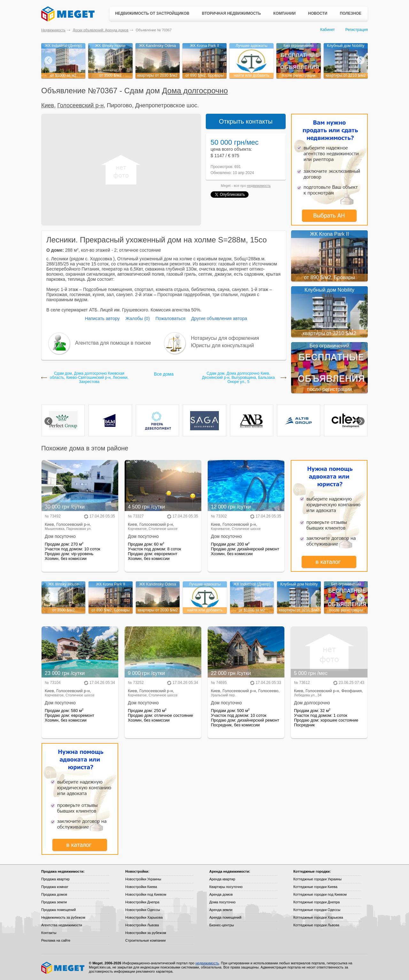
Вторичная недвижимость (232, 13)
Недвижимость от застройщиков (152, 13)
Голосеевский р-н (80, 105)
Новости (318, 13)
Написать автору (102, 318)
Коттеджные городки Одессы (317, 910)
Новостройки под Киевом (146, 894)
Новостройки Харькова (144, 917)
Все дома (164, 374)
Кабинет (328, 30)
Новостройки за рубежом (146, 933)
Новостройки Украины (143, 879)
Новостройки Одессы (143, 910)
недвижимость (259, 186)
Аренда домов (221, 894)
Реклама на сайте (56, 940)
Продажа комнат (55, 887)
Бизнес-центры (222, 925)
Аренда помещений (225, 917)
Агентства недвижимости (62, 925)
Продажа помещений (58, 910)
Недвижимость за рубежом (63, 917)
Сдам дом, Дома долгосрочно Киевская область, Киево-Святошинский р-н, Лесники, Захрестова (89, 378)
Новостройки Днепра (142, 902)
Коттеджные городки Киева (315, 887)
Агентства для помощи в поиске (113, 343)
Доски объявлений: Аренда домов (101, 30)
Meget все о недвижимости (63, 968)
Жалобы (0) (137, 318)
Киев (48, 105)
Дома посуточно (222, 902)
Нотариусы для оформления (225, 338)
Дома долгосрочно (195, 91)
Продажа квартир (55, 879)
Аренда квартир (222, 879)
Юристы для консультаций (223, 345)
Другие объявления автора (219, 318)
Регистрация (357, 30)
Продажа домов (54, 894)
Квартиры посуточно (226, 887)
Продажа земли (54, 902)
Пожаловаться (170, 318)
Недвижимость (53, 30)
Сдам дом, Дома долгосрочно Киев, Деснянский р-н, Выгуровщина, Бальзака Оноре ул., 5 (238, 378)
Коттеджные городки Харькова (318, 917)
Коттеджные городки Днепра (316, 902)
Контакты (49, 933)
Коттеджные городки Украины (317, 879)
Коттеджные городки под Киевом (320, 894)
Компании (284, 13)
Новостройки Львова (142, 925)
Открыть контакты (246, 121)
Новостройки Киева (141, 887)
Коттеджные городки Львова (316, 925)
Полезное (351, 13)
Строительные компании (145, 940)
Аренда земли (221, 910)
